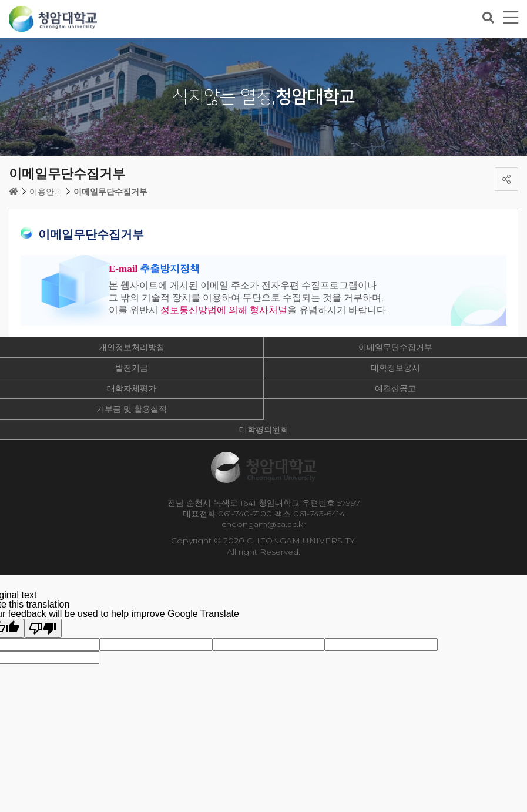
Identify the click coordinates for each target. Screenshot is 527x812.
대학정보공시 (395, 368)
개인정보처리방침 (132, 347)
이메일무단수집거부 (110, 192)
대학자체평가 (132, 388)
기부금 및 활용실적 (132, 409)
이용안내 (46, 192)
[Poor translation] (43, 628)
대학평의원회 (264, 430)
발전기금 (132, 368)
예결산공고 (395, 388)
